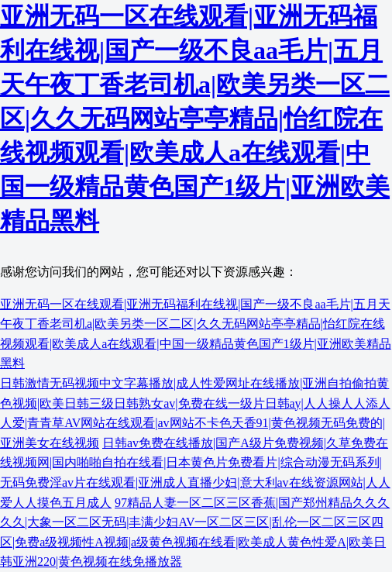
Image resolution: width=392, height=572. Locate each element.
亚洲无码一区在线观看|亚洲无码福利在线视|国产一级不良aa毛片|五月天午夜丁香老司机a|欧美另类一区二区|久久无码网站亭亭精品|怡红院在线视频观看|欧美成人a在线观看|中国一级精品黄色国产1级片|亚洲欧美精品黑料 (195, 119)
